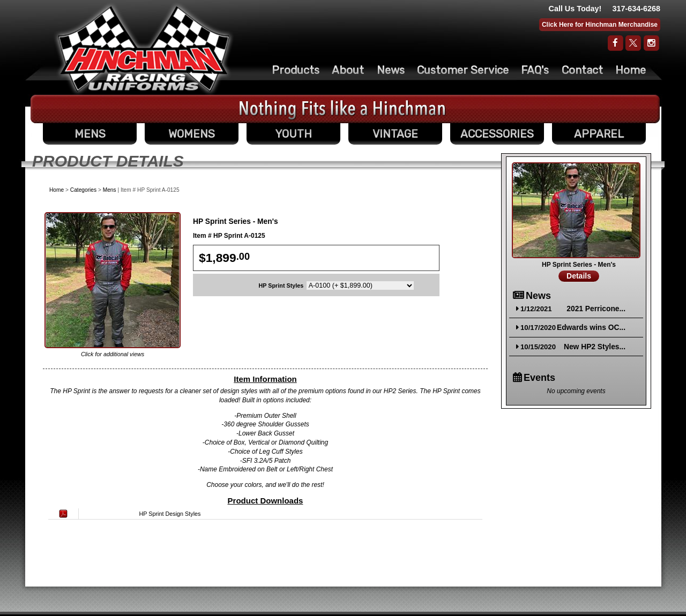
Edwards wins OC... (591, 328)
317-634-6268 (636, 9)
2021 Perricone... (596, 309)
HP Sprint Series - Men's (579, 265)
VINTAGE (395, 134)
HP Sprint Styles (281, 286)
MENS (90, 134)
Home (631, 70)
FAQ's (535, 70)
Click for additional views (113, 354)
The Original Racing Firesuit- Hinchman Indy (144, 49)
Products (296, 70)
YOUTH (293, 134)
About (348, 70)
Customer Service (463, 70)
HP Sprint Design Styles (170, 514)
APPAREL (599, 134)
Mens (110, 190)
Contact (582, 70)
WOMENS (192, 134)
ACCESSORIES (497, 134)
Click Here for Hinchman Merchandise (600, 25)
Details (579, 276)
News (391, 70)
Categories (83, 190)
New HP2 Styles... (595, 347)
